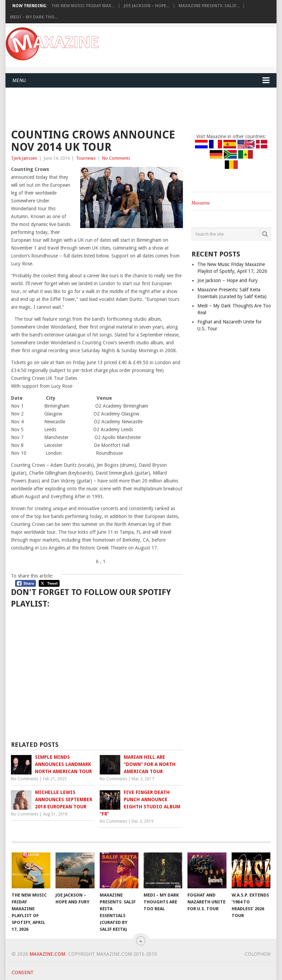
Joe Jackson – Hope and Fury (228, 280)
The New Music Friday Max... (83, 6)
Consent (23, 972)
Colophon (258, 954)
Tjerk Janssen (24, 158)
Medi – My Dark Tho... (34, 17)
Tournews (86, 158)
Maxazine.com (47, 954)
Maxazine (201, 203)
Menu (19, 80)
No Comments (116, 158)
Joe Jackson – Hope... (146, 6)
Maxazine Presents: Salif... (209, 6)
